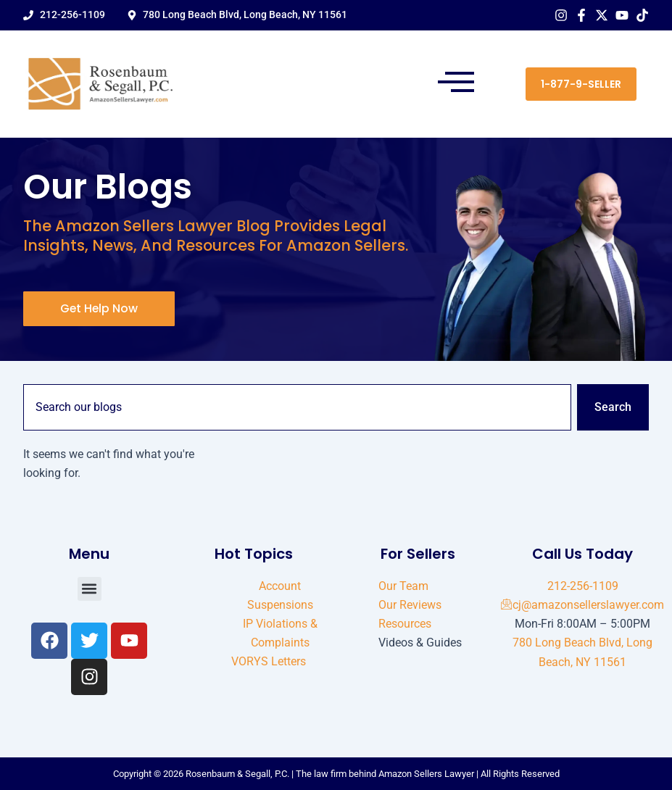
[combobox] (297, 407)
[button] (456, 84)
